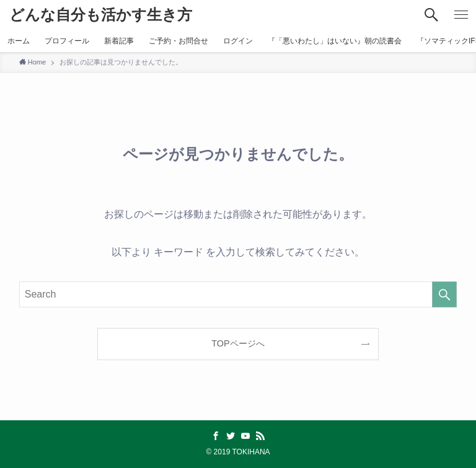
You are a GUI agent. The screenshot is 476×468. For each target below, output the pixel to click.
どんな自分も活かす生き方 (101, 15)
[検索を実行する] (444, 294)
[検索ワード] (238, 294)
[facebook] (216, 436)
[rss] (260, 436)
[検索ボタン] (431, 15)
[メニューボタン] (461, 15)
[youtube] (245, 436)
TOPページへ (238, 343)
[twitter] (231, 436)
